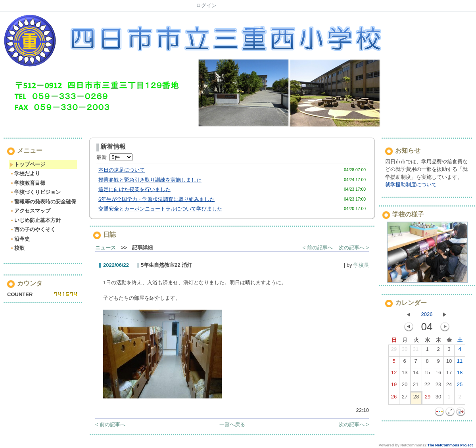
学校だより (25, 173)
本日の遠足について (122, 170)
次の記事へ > (354, 248)
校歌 (17, 248)
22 (427, 386)
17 (449, 374)
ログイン (206, 5)
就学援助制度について (411, 185)
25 (460, 386)
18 (460, 374)
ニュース (106, 248)
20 (405, 386)
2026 (427, 314)
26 (394, 398)
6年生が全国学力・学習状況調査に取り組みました (156, 199)
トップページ (28, 164)
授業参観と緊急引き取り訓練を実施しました (150, 180)
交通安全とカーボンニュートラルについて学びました (160, 209)
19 (394, 386)
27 (405, 398)
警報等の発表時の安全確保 (43, 202)
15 (427, 374)
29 (394, 351)
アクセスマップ (30, 211)
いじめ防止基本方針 (35, 220)
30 (405, 351)
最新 (114, 157)
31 (416, 351)
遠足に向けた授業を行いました (134, 189)
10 (449, 363)
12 (394, 374)
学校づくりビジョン (35, 192)
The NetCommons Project (450, 445)
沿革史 (20, 239)
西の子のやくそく (33, 229)
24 (449, 386)
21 (416, 386)
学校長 (361, 265)
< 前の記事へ (318, 248)
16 (438, 374)
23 (438, 386)
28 (416, 398)
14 (416, 374)
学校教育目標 (28, 183)
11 (460, 363)
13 (405, 374)
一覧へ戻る (232, 424)
